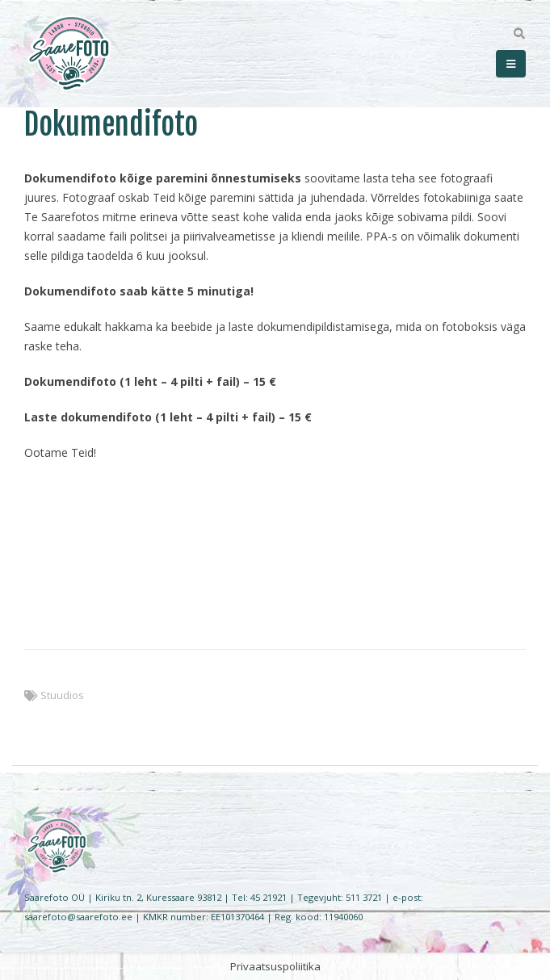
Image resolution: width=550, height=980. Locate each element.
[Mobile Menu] (511, 64)
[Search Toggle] (519, 34)
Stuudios (62, 695)
